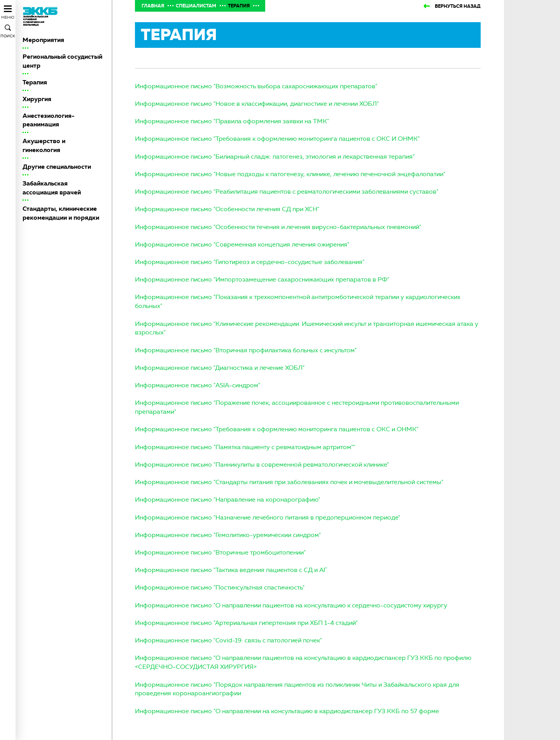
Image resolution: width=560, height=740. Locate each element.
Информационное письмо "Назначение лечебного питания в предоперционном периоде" (268, 517)
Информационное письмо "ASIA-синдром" (198, 385)
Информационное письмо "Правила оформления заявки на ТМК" (232, 121)
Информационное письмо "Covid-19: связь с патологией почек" (228, 640)
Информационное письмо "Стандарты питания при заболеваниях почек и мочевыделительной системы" (289, 482)
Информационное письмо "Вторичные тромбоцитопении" (220, 552)
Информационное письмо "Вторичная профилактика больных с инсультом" (246, 350)
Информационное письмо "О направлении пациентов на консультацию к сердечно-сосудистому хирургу (291, 605)
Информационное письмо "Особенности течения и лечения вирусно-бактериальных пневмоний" (278, 227)
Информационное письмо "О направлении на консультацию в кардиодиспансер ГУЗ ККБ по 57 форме (287, 711)
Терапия (35, 82)
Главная (153, 6)
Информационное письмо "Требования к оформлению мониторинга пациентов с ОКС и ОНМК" (277, 429)
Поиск (8, 36)
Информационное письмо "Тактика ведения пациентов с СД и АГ (231, 570)
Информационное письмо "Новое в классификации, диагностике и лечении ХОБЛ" (257, 104)
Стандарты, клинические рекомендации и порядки (61, 213)
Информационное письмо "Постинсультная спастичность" (220, 587)
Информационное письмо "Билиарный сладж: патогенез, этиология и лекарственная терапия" (275, 157)
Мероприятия (43, 40)
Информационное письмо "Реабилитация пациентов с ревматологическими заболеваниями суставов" (287, 192)
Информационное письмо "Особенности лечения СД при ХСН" (227, 209)
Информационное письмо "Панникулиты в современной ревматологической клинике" (262, 464)
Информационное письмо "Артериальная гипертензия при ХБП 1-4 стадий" (246, 623)
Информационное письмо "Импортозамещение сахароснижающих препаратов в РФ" (262, 279)
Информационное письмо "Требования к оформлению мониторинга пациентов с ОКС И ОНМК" (277, 139)
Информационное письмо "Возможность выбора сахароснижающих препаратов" (256, 86)
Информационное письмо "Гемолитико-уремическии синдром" (228, 535)
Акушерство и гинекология (44, 145)
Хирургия (37, 99)
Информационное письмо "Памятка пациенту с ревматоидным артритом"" (245, 447)
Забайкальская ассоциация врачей (52, 188)
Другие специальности (57, 167)
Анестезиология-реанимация (49, 120)
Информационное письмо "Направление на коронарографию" (227, 499)
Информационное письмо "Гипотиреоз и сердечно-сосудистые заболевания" (250, 262)
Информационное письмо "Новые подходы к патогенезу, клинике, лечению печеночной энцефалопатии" (290, 174)
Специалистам (196, 6)
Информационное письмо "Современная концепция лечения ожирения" (242, 244)
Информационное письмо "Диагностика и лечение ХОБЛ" (220, 368)
